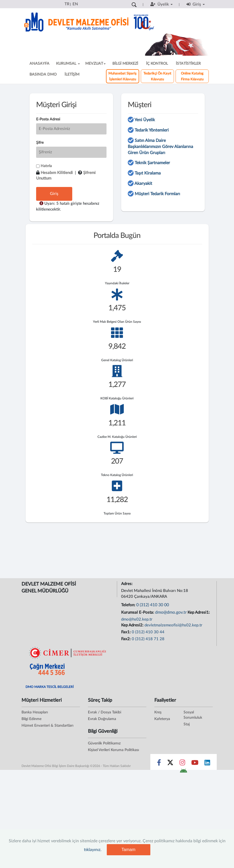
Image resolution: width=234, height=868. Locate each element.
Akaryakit (143, 184)
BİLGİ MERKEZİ (125, 64)
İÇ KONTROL (157, 64)
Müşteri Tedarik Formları (157, 194)
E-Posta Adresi (48, 119)
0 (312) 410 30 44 (148, 632)
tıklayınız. (93, 850)
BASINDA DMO (43, 75)
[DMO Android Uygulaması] (183, 772)
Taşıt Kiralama (148, 173)
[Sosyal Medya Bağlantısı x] (171, 764)
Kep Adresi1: (199, 612)
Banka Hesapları (35, 712)
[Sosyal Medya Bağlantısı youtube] (195, 764)
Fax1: (126, 632)
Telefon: (129, 605)
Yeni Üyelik (145, 120)
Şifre (40, 143)
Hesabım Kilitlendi (57, 173)
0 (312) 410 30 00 (153, 605)
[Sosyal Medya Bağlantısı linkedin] (207, 764)
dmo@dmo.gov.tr (171, 612)
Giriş (54, 194)
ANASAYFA (39, 64)
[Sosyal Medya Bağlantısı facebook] (159, 764)
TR (67, 4)
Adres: (127, 584)
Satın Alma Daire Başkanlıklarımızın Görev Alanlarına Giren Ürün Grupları (160, 147)
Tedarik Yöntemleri (152, 130)
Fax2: (126, 639)
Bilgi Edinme (31, 719)
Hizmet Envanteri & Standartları (47, 726)
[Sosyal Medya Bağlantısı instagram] (182, 764)
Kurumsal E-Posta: (138, 612)
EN (75, 4)
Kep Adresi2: (133, 625)
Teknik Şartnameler (152, 163)
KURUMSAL (68, 64)
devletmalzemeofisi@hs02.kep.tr (173, 625)
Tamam (128, 850)
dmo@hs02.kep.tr (137, 619)
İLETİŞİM (72, 75)
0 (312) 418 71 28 (148, 639)
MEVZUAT (95, 64)
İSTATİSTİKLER (188, 64)
